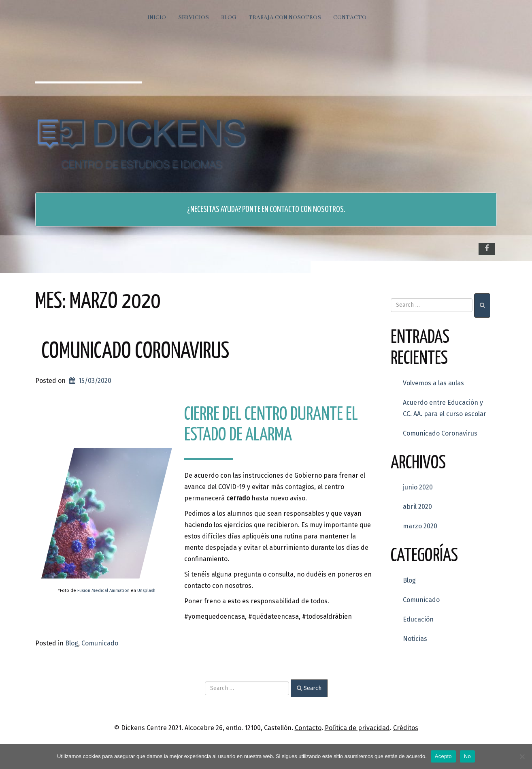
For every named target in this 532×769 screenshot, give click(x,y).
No (467, 756)
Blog (229, 17)
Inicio (157, 17)
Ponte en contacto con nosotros (293, 209)
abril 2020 (417, 507)
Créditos (406, 728)
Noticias (415, 639)
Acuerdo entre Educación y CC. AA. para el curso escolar (445, 408)
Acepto (443, 756)
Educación (418, 619)
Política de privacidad (357, 728)
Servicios (194, 17)
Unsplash (146, 591)
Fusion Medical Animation (103, 591)
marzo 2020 (420, 526)
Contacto (350, 17)
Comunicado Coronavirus (135, 351)
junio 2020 (418, 487)
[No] (522, 756)
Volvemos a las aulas (433, 383)
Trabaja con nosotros (285, 17)
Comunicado (100, 643)
